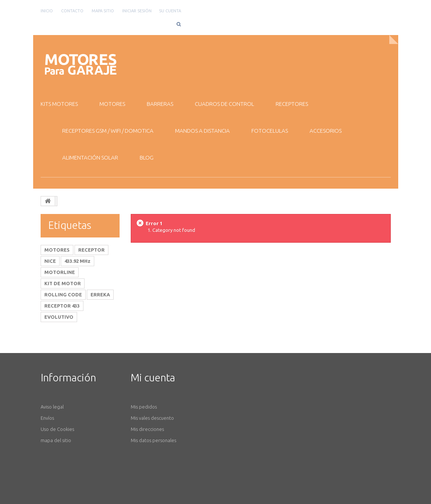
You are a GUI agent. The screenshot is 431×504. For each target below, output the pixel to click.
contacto (72, 11)
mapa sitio (103, 11)
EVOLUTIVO (59, 317)
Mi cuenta (153, 377)
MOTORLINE (60, 272)
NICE (50, 261)
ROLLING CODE (63, 294)
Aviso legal (52, 407)
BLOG (147, 157)
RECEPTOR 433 (62, 306)
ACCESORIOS (326, 131)
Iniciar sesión (137, 11)
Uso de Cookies (57, 429)
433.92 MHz (77, 261)
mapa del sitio (56, 440)
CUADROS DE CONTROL (224, 104)
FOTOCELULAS (270, 131)
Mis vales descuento (152, 418)
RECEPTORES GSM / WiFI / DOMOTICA (108, 131)
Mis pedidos (144, 407)
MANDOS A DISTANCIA (202, 131)
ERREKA (100, 294)
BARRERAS (160, 104)
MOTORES (112, 104)
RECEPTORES (292, 104)
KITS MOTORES (59, 104)
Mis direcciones (147, 429)
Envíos (47, 418)
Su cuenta (170, 11)
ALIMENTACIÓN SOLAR (90, 157)
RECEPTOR (91, 250)
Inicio (47, 11)
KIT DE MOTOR (63, 283)
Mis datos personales (153, 440)
